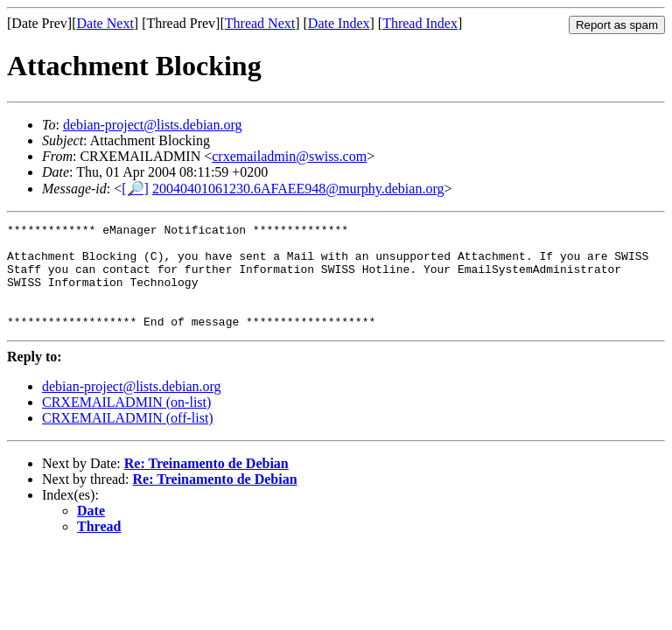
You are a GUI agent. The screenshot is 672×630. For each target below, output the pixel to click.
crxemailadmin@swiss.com (289, 156)
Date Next (105, 23)
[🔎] (135, 189)
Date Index (339, 23)
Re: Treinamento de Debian (206, 484)
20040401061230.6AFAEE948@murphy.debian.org (298, 189)
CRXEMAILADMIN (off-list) (128, 439)
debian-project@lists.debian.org (153, 125)
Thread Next (260, 23)
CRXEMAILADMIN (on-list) (126, 423)
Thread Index (420, 23)
